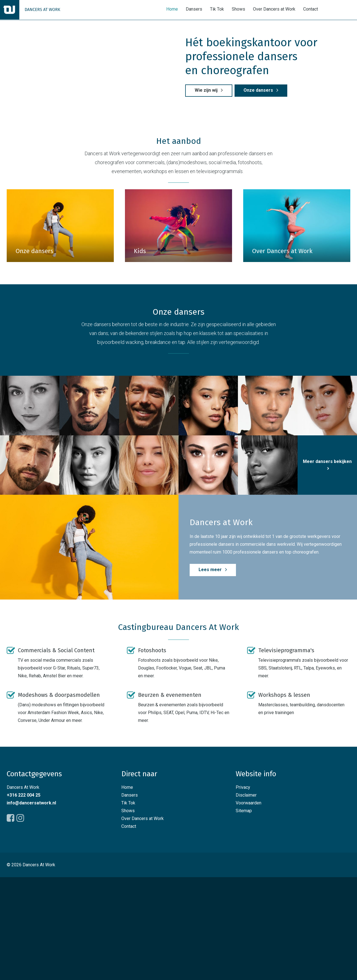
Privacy (243, 890)
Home (172, 9)
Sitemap (244, 914)
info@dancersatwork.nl (31, 906)
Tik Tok (217, 9)
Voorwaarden (249, 906)
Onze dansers (260, 142)
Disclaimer (246, 898)
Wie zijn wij (208, 142)
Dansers (194, 9)
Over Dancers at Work (274, 9)
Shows (238, 9)
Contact (311, 9)
